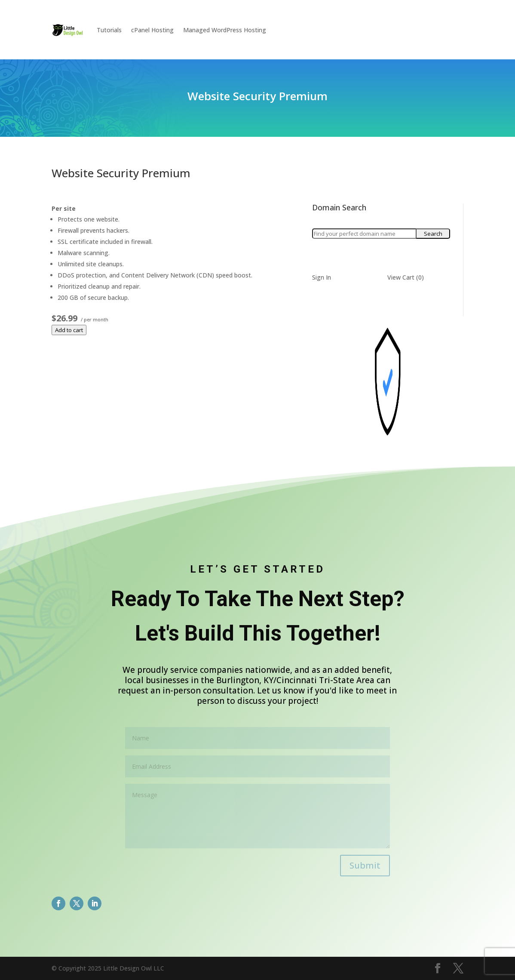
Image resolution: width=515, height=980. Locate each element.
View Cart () (406, 277)
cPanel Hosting (152, 30)
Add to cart (69, 330)
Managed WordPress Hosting (225, 30)
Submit (365, 865)
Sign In (322, 277)
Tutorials (109, 30)
